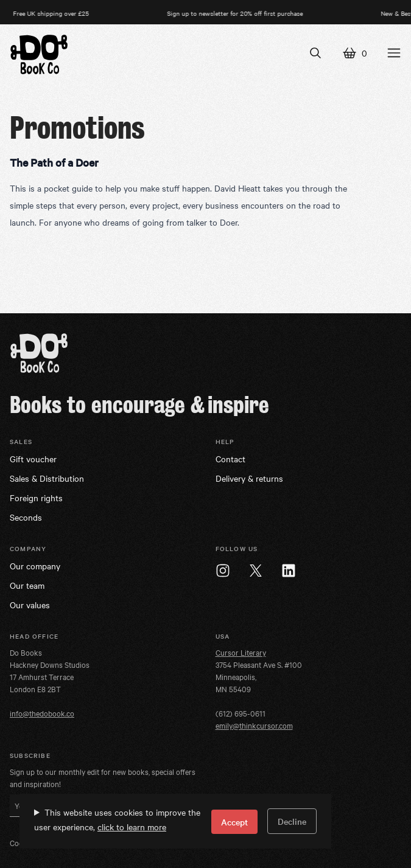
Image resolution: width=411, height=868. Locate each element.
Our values (30, 605)
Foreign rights (36, 498)
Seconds (26, 517)
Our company (35, 566)
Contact (230, 459)
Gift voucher (33, 459)
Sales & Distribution (47, 478)
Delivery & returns (249, 478)
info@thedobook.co (42, 713)
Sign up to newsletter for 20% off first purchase (238, 13)
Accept (234, 822)
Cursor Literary (241, 652)
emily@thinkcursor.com (254, 725)
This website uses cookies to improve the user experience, (117, 819)
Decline (292, 821)
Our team (27, 585)
